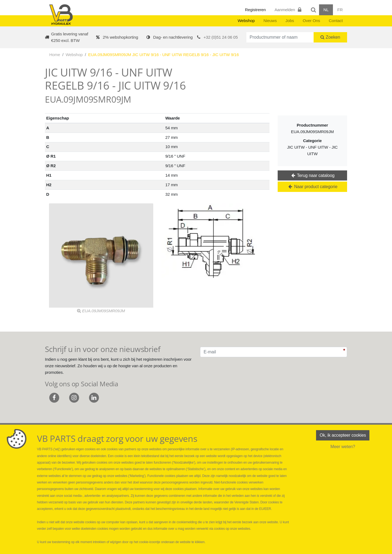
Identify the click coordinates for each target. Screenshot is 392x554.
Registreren (255, 10)
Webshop (246, 21)
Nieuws (270, 21)
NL (326, 10)
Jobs (290, 21)
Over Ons (311, 21)
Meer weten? (343, 447)
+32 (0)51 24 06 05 (221, 37)
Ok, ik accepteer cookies (343, 435)
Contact (336, 21)
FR (340, 10)
